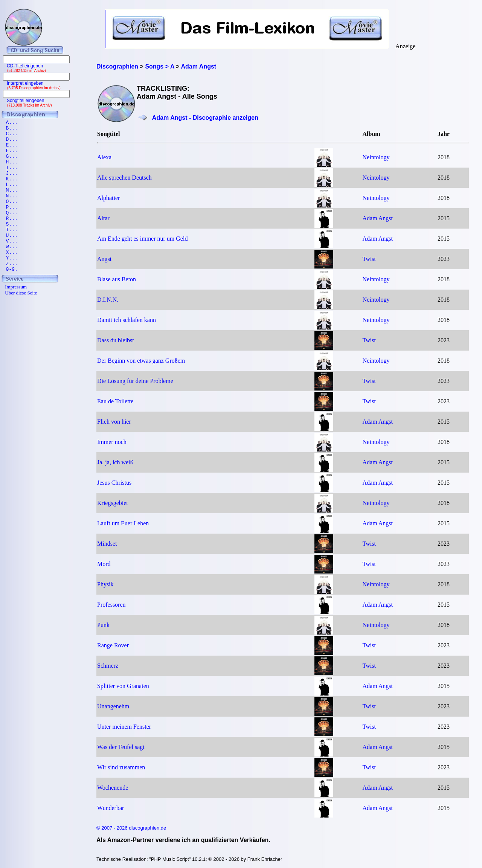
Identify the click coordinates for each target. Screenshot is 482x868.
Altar (103, 218)
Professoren (111, 605)
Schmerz (108, 666)
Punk (103, 625)
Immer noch (112, 442)
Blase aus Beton (117, 279)
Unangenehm (113, 706)
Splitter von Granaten (123, 686)
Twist (369, 259)
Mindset (107, 544)
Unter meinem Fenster (124, 727)
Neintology (376, 157)
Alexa (104, 157)
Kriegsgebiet (113, 503)
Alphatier (108, 198)
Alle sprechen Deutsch (124, 178)
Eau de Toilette (115, 401)
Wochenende (113, 788)
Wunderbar (111, 808)
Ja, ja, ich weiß (115, 462)
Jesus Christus (114, 483)
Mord (104, 564)
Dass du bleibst (116, 340)
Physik (105, 584)
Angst (104, 259)
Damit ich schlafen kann (127, 320)
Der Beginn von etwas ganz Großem (141, 361)
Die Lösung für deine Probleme (135, 381)
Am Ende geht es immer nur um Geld (142, 239)
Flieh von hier (114, 422)
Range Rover (113, 645)
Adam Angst (378, 218)
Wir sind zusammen (121, 767)
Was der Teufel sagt (121, 747)
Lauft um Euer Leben (123, 523)
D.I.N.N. (108, 300)
